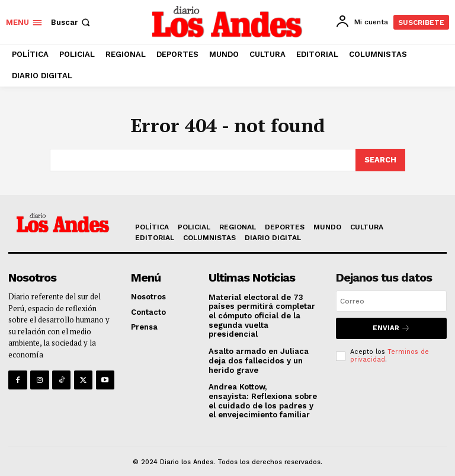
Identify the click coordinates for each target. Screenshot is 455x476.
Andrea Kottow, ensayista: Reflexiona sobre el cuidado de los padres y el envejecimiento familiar (262, 391)
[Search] (380, 159)
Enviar (391, 327)
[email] (391, 300)
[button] (72, 22)
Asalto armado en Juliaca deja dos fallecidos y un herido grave (258, 350)
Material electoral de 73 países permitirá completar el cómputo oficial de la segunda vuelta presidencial (264, 310)
